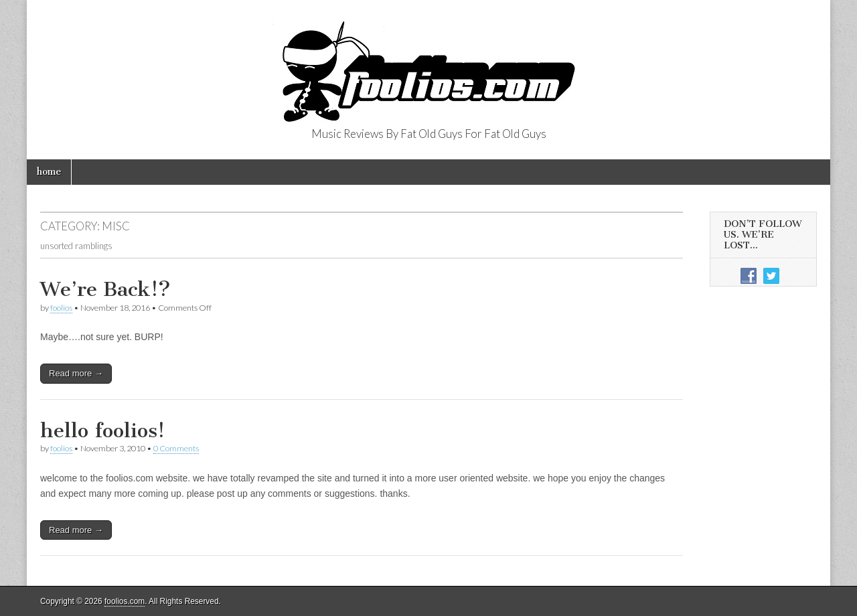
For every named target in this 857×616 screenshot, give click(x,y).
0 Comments (176, 448)
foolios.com (125, 601)
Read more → (76, 373)
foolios (61, 308)
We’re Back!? (105, 289)
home (49, 172)
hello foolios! (102, 431)
